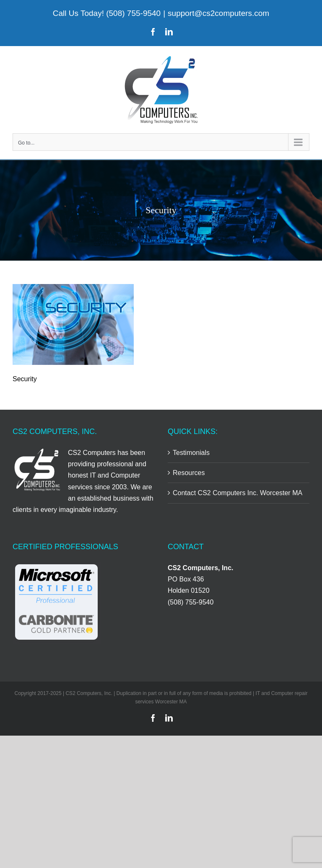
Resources (189, 473)
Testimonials (191, 453)
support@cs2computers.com (218, 13)
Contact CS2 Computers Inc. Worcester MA (238, 493)
